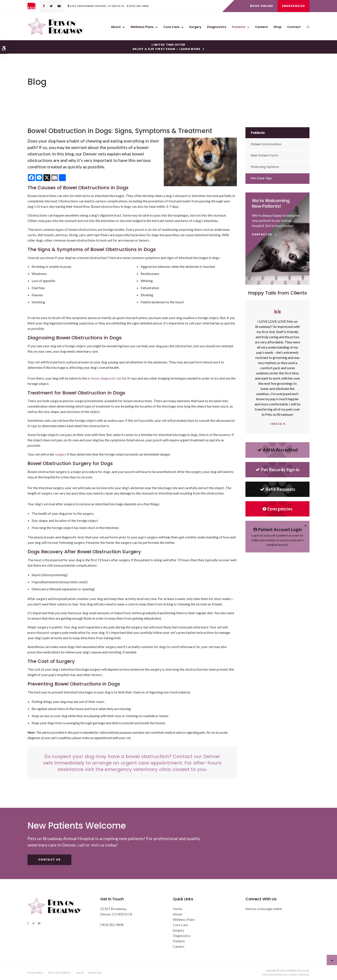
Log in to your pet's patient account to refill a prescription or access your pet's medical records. (277, 536)
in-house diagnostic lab (104, 378)
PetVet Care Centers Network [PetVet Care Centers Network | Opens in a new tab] (292, 975)
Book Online (261, 6)
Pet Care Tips (261, 178)
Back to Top (95, 973)
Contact (294, 27)
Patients (239, 27)
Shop (277, 27)
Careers (261, 27)
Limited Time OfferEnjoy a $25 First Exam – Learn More (167, 47)
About (116, 27)
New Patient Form (264, 155)
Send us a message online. (264, 909)
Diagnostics (217, 27)
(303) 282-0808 (139, 6)
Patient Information (266, 144)
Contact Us (49, 860)
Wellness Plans (142, 27)
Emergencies (293, 6)
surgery (61, 454)
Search (80, 973)
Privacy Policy (35, 973)
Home (177, 909)
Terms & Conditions (59, 973)
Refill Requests (278, 489)
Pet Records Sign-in (277, 470)
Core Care (171, 27)
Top (332, 960)
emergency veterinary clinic (138, 769)
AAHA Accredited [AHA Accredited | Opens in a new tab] (278, 450)
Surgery (195, 27)
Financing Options (265, 167)
